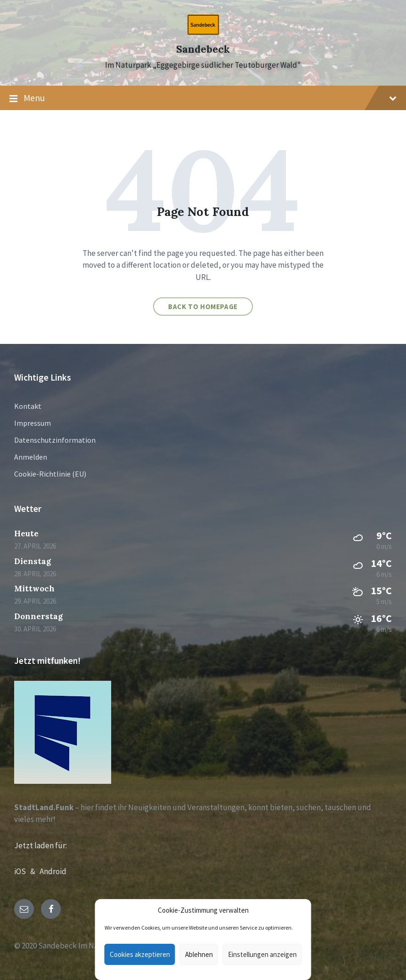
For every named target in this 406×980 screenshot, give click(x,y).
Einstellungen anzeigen (262, 954)
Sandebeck (203, 49)
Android (53, 871)
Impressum (32, 423)
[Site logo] (203, 32)
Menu (203, 98)
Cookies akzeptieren (140, 954)
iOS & (27, 871)
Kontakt (28, 406)
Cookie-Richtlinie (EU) (50, 474)
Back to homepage (203, 307)
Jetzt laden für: (41, 845)
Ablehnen (199, 954)
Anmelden (31, 457)
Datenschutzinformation (55, 440)
